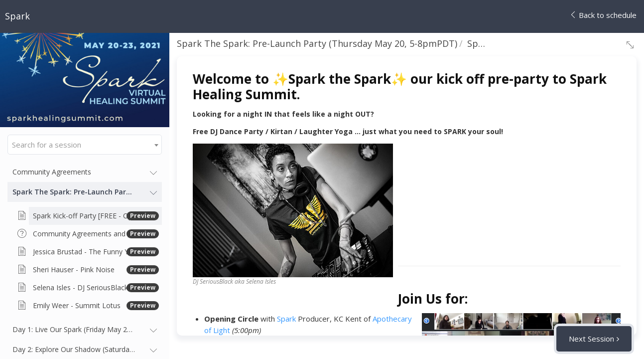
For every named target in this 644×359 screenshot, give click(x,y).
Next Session (591, 339)
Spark (286, 319)
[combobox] (85, 145)
